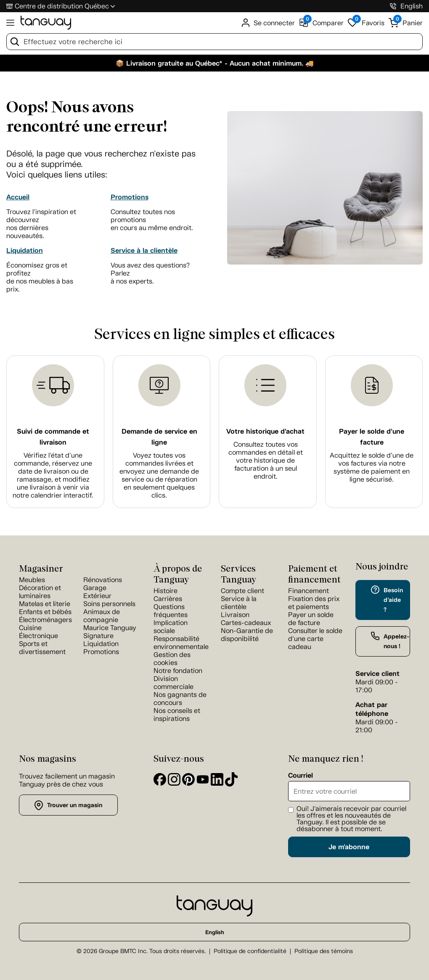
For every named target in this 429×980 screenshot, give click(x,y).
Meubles (32, 580)
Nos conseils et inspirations (177, 715)
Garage (95, 588)
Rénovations (103, 580)
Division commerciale (173, 683)
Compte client (242, 591)
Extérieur (97, 596)
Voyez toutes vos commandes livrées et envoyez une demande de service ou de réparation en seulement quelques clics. (159, 475)
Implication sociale (171, 627)
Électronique (38, 636)
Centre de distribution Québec (62, 6)
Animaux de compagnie (102, 616)
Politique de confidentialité (250, 951)
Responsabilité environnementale (181, 643)
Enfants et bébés (45, 612)
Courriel (301, 776)
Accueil (18, 197)
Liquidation (25, 250)
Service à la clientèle (144, 250)
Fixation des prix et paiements (314, 603)
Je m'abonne (349, 847)
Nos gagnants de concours (180, 699)
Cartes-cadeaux (246, 623)
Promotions (130, 197)
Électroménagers (45, 620)
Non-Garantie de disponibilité (247, 635)
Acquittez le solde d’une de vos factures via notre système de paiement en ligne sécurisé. (372, 467)
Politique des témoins (324, 951)
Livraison (235, 615)
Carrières (168, 599)
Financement (309, 591)
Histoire (166, 591)
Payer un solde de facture (311, 619)
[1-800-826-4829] (393, 6)
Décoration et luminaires (40, 592)
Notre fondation (178, 671)
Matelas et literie (45, 604)
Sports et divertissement (42, 648)
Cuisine (30, 628)
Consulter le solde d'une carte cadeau (315, 639)
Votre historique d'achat (265, 431)
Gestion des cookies (172, 659)
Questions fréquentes (171, 611)
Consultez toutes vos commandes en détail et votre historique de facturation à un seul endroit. (266, 460)
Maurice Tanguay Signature (110, 632)
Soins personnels (109, 604)
